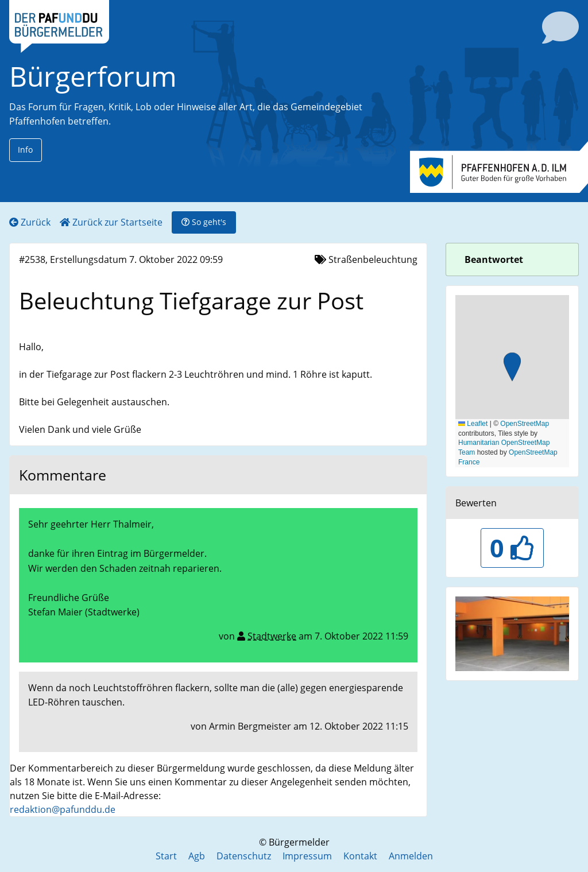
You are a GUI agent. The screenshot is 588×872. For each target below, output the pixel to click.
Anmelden (411, 856)
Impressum (307, 856)
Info (25, 150)
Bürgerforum (93, 76)
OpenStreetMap (525, 424)
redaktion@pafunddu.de (63, 809)
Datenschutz (244, 856)
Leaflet (473, 424)
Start (166, 856)
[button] (512, 368)
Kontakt (360, 856)
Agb (197, 856)
